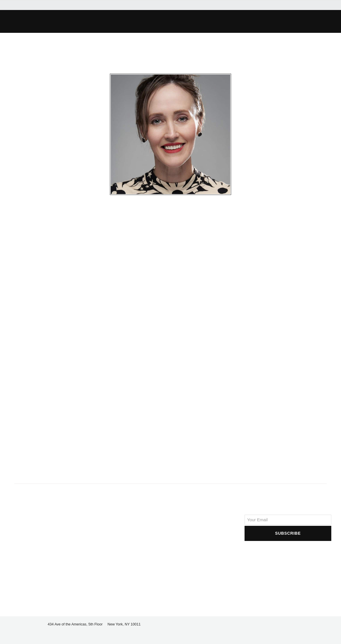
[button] (257, 21)
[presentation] (288, 553)
